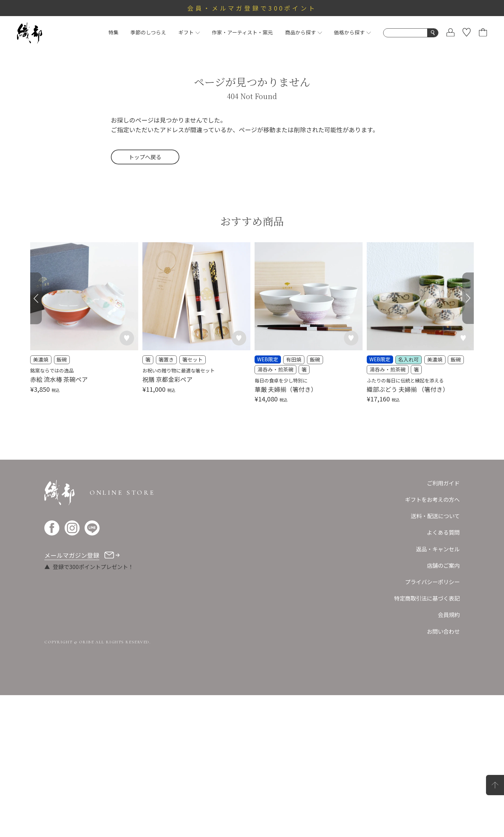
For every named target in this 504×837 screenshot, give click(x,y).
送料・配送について (435, 516)
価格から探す (352, 32)
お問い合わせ (443, 631)
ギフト (189, 32)
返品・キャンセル (438, 549)
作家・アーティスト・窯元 (242, 32)
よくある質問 (443, 532)
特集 (113, 32)
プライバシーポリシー (432, 582)
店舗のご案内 (443, 565)
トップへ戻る (145, 157)
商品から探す (304, 32)
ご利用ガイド (443, 483)
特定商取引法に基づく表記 (427, 598)
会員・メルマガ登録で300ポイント (252, 8)
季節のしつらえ (148, 32)
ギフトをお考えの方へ (432, 499)
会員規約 (449, 615)
